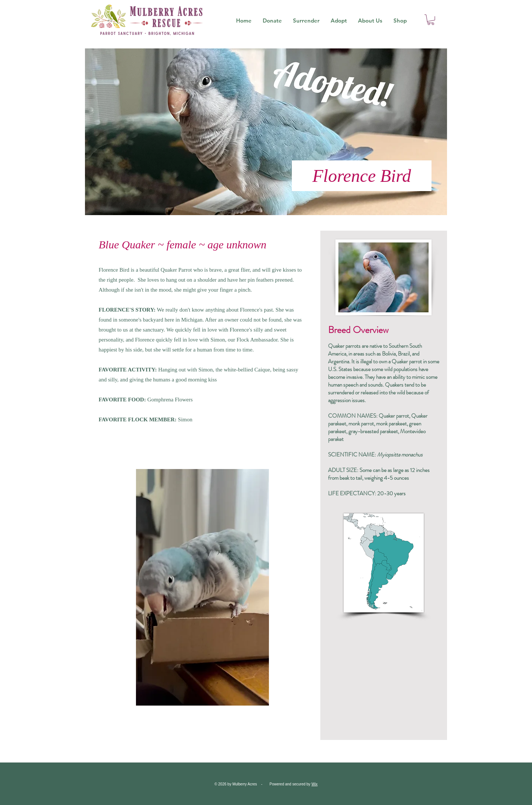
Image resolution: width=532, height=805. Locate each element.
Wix (315, 784)
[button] (431, 20)
